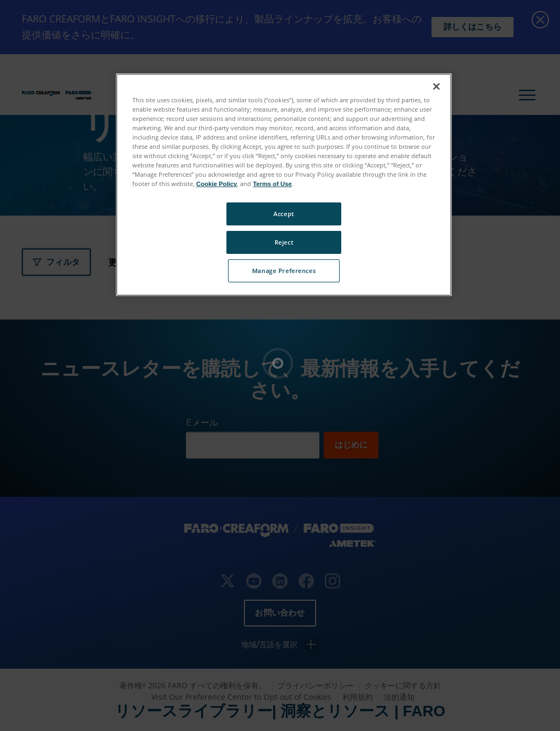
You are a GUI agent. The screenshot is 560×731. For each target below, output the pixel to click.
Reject (284, 242)
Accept (284, 214)
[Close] (436, 86)
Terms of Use (272, 184)
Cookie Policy (217, 184)
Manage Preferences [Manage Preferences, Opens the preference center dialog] (284, 271)
